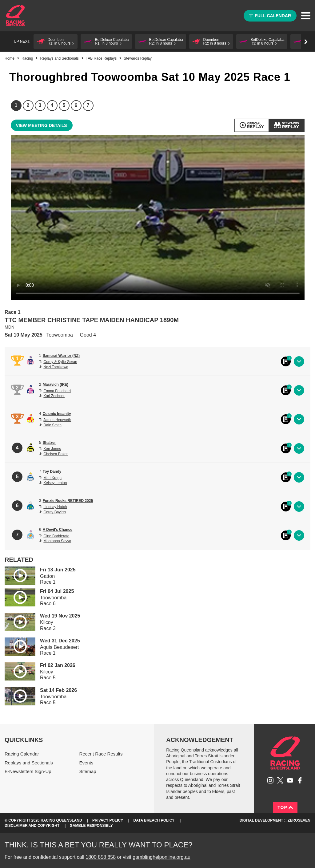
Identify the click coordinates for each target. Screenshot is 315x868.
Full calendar (270, 16)
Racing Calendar (22, 754)
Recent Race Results (101, 754)
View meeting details (42, 125)
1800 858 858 (101, 857)
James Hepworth (57, 420)
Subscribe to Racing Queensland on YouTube (290, 780)
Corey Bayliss (55, 512)
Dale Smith (52, 425)
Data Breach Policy (154, 820)
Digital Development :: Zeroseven (275, 820)
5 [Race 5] (64, 105)
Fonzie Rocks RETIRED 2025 (68, 501)
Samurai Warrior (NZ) (61, 356)
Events (86, 763)
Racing (27, 58)
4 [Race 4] (52, 105)
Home (15, 16)
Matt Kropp (52, 478)
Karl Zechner (54, 396)
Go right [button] (306, 42)
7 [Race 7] (88, 105)
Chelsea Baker (56, 454)
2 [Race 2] (28, 105)
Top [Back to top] (285, 807)
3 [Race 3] (40, 105)
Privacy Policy (108, 820)
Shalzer (49, 443)
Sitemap (88, 771)
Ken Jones (52, 449)
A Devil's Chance (58, 530)
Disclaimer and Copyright (32, 826)
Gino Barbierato (56, 536)
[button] (56, 41)
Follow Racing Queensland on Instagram (270, 780)
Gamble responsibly (91, 826)
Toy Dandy (52, 471)
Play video (16, 575)
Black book (286, 361)
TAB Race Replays (101, 58)
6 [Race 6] (76, 105)
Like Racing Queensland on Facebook (300, 780)
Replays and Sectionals (59, 58)
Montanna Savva (57, 541)
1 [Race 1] (16, 105)
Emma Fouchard (57, 391)
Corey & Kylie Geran (60, 362)
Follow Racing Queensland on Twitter (280, 780)
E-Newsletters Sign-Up (28, 771)
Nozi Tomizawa (56, 367)
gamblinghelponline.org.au (161, 857)
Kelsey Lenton (55, 483)
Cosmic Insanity (57, 414)
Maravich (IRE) (56, 385)
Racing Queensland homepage (285, 753)
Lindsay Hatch (55, 507)
